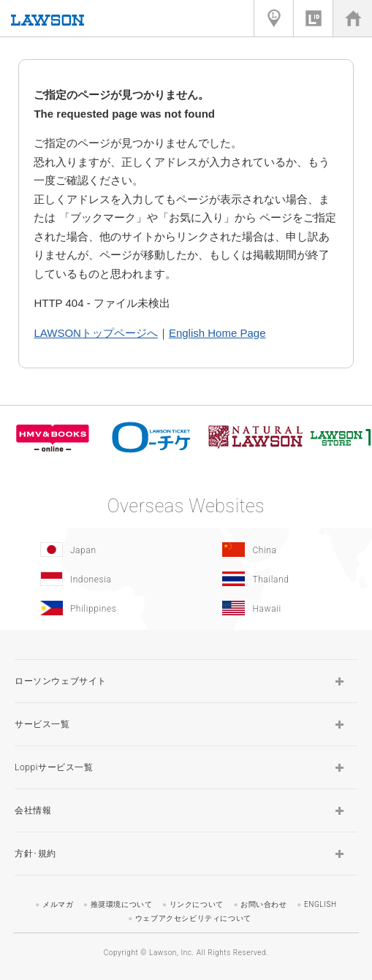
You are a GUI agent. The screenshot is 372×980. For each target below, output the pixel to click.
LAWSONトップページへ (95, 333)
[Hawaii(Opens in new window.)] (274, 608)
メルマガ (58, 904)
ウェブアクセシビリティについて (193, 918)
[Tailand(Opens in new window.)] (274, 579)
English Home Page (217, 333)
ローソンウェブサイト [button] (61, 681)
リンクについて (197, 904)
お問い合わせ (264, 904)
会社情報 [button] (33, 810)
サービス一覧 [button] (42, 724)
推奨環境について (122, 904)
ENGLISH (320, 904)
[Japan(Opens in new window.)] (91, 550)
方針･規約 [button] (35, 854)
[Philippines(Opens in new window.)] (91, 608)
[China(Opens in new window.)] (274, 550)
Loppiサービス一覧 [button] (54, 767)
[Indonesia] (91, 579)
